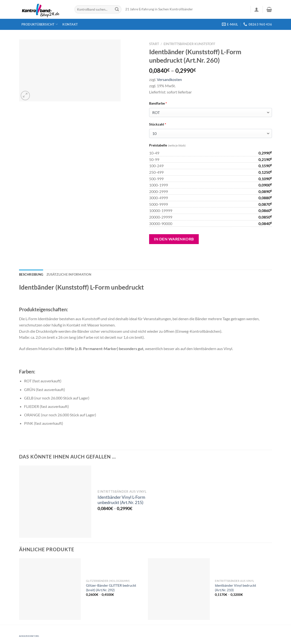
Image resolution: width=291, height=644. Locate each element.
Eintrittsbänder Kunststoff (189, 44)
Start (154, 44)
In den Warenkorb (174, 239)
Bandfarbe (158, 103)
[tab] (31, 274)
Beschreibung (31, 274)
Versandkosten (169, 79)
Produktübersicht (40, 24)
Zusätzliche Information (69, 274)
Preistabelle (167, 145)
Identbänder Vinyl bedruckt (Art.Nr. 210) (235, 588)
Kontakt (70, 24)
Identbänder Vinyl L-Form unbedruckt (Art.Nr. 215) (121, 500)
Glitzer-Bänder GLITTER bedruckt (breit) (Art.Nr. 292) (111, 588)
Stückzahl (158, 124)
